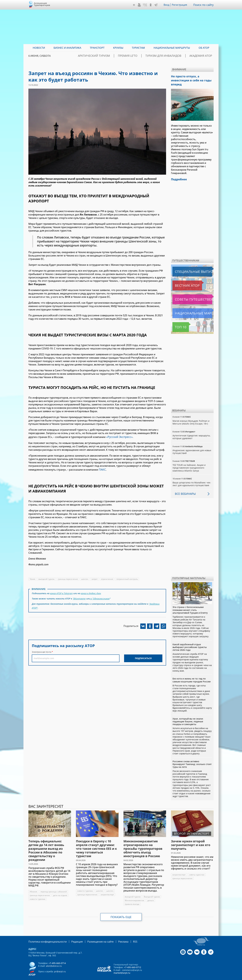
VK (146, 5)
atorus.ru (185, 977)
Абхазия (33, 886)
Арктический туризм (114, 56)
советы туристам (197, 869)
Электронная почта (42, 648)
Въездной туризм (152, 891)
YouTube (140, 5)
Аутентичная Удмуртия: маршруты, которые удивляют (192, 431)
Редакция (72, 936)
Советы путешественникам (189, 293)
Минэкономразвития (135, 895)
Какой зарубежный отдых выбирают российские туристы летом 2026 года (190, 641)
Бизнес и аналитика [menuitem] (67, 48)
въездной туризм (133, 891)
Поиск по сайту (204, 5)
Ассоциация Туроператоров (42, 4)
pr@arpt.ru (60, 965)
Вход (167, 5)
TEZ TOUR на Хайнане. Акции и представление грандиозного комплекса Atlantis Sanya (189, 462)
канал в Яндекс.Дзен (91, 592)
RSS (125, 936)
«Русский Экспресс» (118, 437)
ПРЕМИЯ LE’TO (142, 56)
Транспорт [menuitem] (97, 48)
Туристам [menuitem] (138, 48)
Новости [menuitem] (39, 48)
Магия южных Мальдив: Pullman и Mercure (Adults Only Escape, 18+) (191, 416)
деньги (151, 895)
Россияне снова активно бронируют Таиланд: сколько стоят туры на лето (192, 758)
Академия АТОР (203, 56)
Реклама (114, 936)
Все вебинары (184, 488)
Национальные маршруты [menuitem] (172, 48)
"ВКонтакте (79, 596)
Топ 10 (177, 321)
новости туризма (37, 893)
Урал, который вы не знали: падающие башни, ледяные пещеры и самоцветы (188, 716)
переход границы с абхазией (54, 886)
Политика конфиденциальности (45, 936)
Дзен (135, 5)
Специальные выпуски (187, 266)
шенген (85, 578)
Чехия (32, 578)
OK (151, 5)
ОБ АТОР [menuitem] (204, 48)
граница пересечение (68, 578)
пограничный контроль (128, 578)
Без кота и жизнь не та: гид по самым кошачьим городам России (192, 674)
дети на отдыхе (60, 889)
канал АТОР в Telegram (62, 592)
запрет (95, 578)
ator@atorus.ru (54, 960)
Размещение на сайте (93, 936)
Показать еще (121, 911)
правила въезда (132, 898)
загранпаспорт (108, 889)
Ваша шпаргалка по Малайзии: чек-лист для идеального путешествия (192, 478)
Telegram (157, 5)
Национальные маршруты (189, 307)
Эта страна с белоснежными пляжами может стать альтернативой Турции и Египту (190, 604)
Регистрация (181, 5)
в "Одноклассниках (100, 596)
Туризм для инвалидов (172, 56)
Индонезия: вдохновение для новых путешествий (192, 446)
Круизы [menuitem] (118, 48)
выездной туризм (46, 578)
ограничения (107, 578)
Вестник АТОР (181, 280)
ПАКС (102, 469)
